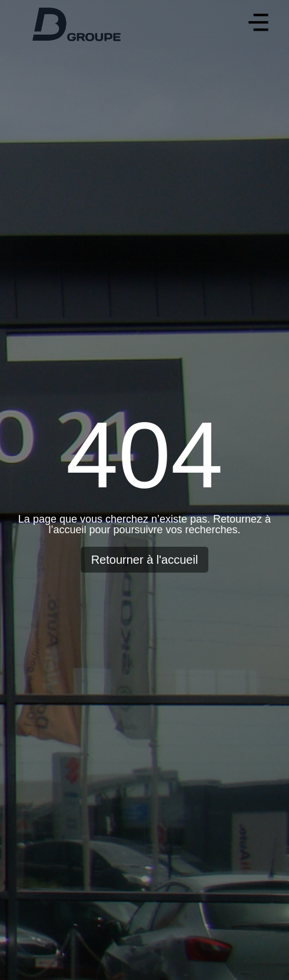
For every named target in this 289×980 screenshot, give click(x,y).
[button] (258, 24)
